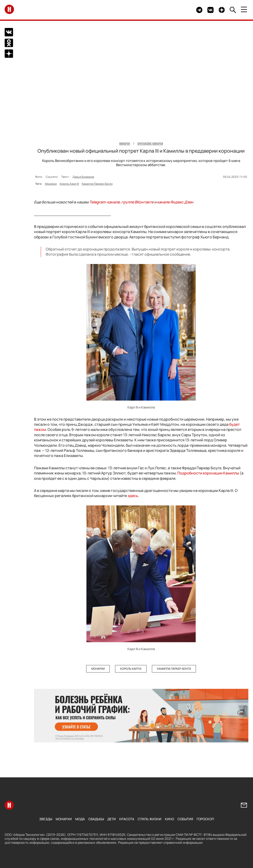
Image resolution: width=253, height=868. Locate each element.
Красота (127, 819)
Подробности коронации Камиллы (208, 473)
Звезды (46, 819)
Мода (80, 819)
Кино (169, 819)
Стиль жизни (150, 819)
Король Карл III (69, 184)
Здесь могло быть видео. (182, 10)
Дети (112, 819)
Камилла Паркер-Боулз (97, 184)
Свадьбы (96, 819)
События (185, 819)
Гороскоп (205, 819)
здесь (133, 496)
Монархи (51, 184)
